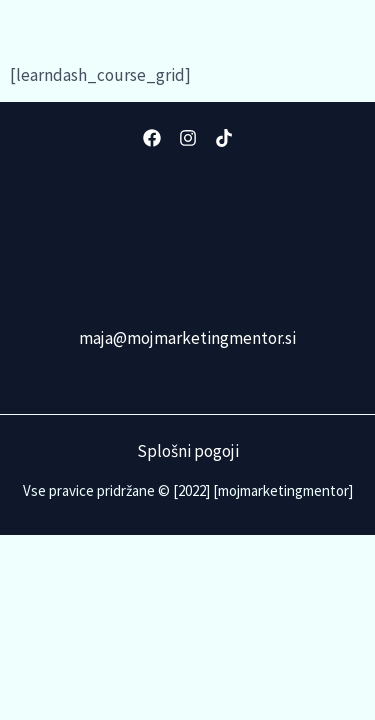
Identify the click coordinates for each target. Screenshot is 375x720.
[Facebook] (152, 138)
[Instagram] (188, 138)
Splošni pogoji (188, 451)
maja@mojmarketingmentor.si (187, 338)
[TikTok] (224, 138)
